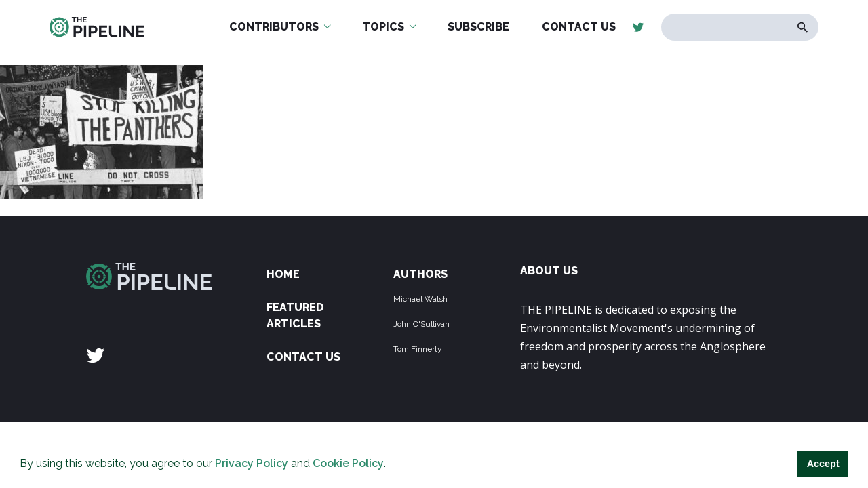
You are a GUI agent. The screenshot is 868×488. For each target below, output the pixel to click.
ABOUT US (549, 271)
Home (283, 274)
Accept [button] (823, 464)
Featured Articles (295, 316)
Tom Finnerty (418, 349)
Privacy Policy (252, 463)
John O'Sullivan (421, 324)
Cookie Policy (348, 463)
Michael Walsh (420, 299)
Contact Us (303, 357)
